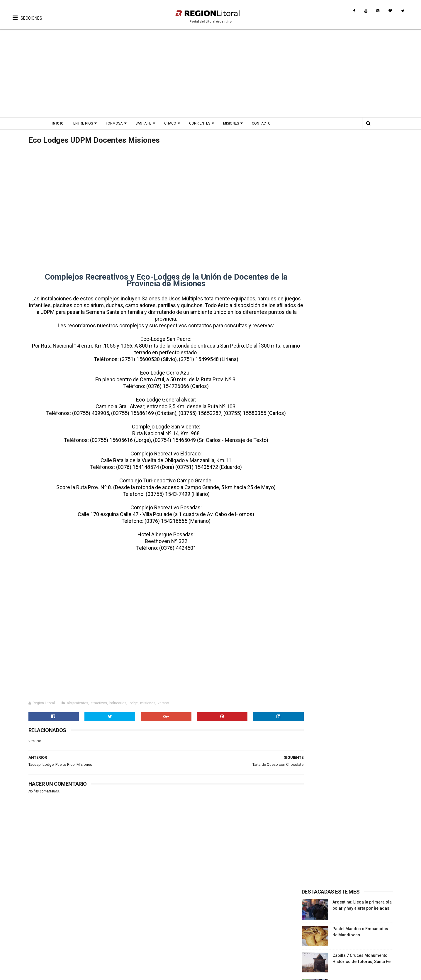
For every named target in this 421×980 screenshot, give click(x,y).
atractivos (99, 704)
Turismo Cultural (29, 913)
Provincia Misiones (344, 934)
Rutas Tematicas (29, 955)
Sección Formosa (319, 393)
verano (163, 704)
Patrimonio (150, 934)
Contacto (266, 123)
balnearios (118, 704)
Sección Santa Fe (318, 386)
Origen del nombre (157, 948)
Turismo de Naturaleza (35, 941)
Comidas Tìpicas (215, 934)
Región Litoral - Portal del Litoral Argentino (87, 973)
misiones (148, 704)
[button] (27, 13)
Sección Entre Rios (320, 379)
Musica (206, 920)
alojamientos (78, 704)
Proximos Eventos (94, 913)
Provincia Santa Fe (344, 913)
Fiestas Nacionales (95, 927)
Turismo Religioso (31, 920)
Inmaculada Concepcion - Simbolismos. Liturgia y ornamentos (357, 262)
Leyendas (149, 927)
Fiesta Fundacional (94, 941)
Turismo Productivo (32, 927)
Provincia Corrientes (346, 927)
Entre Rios (88, 123)
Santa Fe (148, 123)
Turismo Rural (27, 948)
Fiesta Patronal (91, 948)
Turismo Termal (28, 934)
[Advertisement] (210, 73)
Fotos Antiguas (154, 913)
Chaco (175, 123)
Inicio (63, 123)
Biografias (149, 920)
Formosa (119, 123)
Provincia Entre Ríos (345, 920)
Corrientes (205, 123)
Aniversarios (88, 934)
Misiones (236, 123)
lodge (133, 704)
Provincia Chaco (342, 941)
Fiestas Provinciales (96, 920)
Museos (147, 941)
